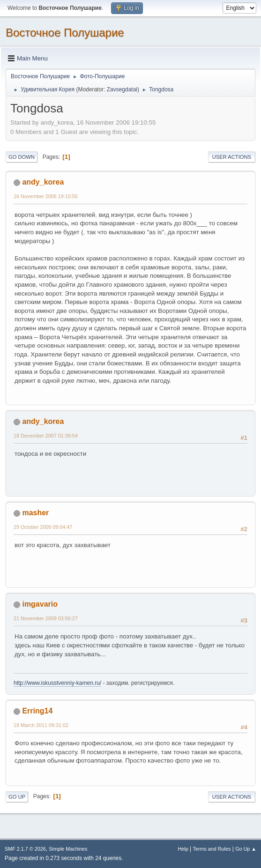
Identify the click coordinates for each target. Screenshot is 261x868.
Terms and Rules (212, 849)
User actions (232, 157)
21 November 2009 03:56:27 (46, 618)
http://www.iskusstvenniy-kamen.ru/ (57, 683)
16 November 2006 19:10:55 (46, 196)
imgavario (40, 604)
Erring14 (37, 711)
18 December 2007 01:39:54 (46, 436)
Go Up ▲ (246, 849)
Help (183, 849)
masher (35, 513)
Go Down (22, 157)
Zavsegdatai (122, 89)
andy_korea (43, 182)
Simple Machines (68, 849)
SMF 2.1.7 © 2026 (25, 849)
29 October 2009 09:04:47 (43, 527)
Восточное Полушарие (65, 33)
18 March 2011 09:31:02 (41, 725)
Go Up (17, 797)
